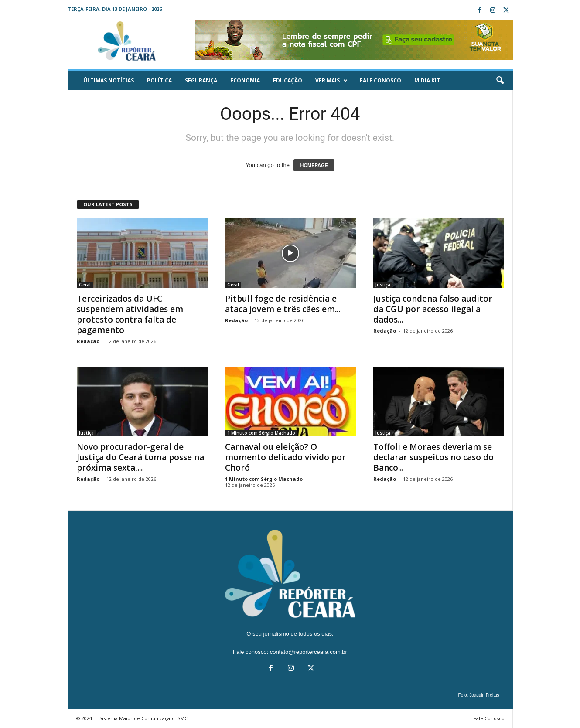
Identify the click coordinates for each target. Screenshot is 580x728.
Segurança (201, 80)
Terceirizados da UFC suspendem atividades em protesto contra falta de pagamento (130, 314)
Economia (245, 80)
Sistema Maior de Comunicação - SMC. (144, 718)
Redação (88, 341)
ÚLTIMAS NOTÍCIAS (109, 80)
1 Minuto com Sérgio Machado (261, 433)
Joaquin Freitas (484, 695)
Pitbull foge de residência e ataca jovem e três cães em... (283, 304)
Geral (85, 285)
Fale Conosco (380, 80)
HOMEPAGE (314, 165)
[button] (500, 81)
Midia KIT (427, 80)
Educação (288, 80)
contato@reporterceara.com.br (309, 652)
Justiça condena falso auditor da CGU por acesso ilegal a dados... (433, 309)
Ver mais (331, 81)
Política (159, 80)
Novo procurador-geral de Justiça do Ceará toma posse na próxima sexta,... (140, 457)
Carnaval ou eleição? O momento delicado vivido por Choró (285, 457)
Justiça (383, 285)
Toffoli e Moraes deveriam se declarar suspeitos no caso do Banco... (433, 457)
